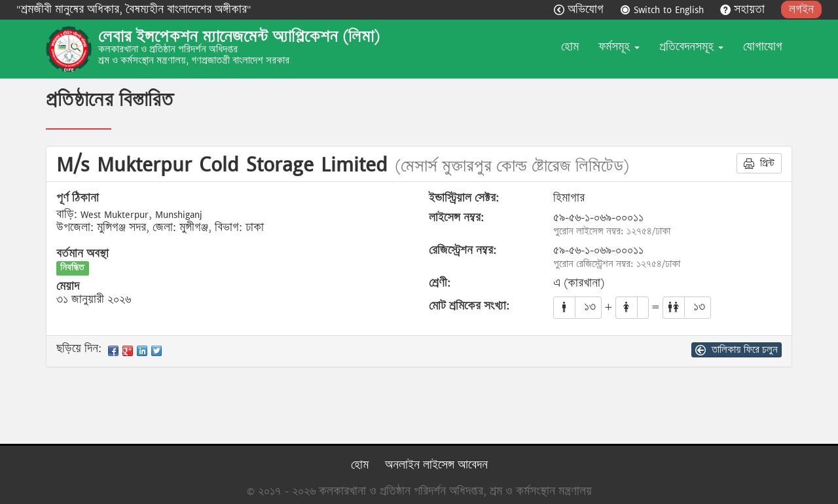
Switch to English (664, 9)
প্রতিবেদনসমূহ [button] (691, 47)
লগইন (801, 9)
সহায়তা (744, 9)
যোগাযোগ (763, 47)
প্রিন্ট (759, 163)
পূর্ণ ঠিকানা (78, 198)
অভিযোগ (580, 9)
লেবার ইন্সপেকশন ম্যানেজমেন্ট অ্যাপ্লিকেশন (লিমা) (239, 37)
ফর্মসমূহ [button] (619, 47)
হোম (570, 47)
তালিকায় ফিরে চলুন (737, 350)
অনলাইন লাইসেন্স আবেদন (436, 465)
